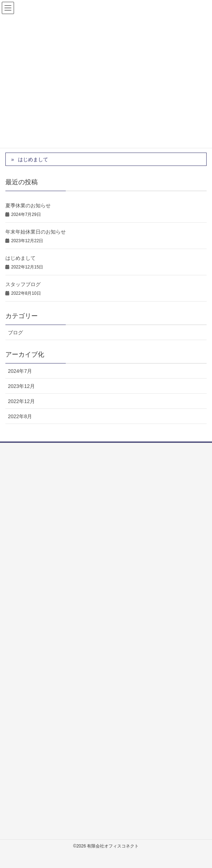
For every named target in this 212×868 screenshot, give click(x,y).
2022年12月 (21, 401)
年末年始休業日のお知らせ (36, 232)
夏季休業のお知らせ (28, 205)
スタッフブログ (23, 284)
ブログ (15, 333)
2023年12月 (21, 386)
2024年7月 (20, 371)
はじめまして (33, 159)
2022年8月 (20, 416)
